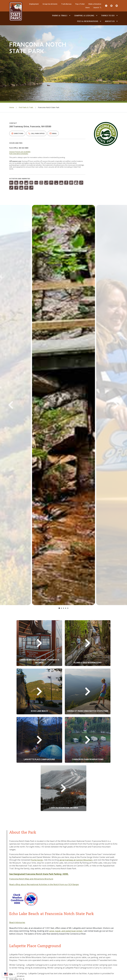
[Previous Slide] (14, 405)
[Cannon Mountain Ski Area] (63, 788)
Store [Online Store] (87, 8)
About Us (110, 21)
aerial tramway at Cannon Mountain (76, 860)
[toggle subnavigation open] (70, 15)
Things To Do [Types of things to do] (108, 15)
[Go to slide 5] (68, 608)
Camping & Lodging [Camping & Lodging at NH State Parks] (84, 15)
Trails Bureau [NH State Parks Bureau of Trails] (66, 4)
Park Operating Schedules (19, 154)
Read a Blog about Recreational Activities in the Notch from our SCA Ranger (44, 884)
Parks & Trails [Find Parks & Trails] (60, 15)
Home (12, 107)
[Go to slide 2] (61, 608)
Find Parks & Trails (26, 107)
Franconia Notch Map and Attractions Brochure (31, 879)
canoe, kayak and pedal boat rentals (66, 931)
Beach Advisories (17, 922)
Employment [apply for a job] (34, 4)
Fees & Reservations (88, 21)
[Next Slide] (113, 405)
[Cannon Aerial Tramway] (39, 643)
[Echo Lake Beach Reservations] (39, 691)
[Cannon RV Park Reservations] (88, 740)
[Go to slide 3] (63, 608)
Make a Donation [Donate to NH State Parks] (95, 4)
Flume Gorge (37, 860)
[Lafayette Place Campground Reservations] (39, 740)
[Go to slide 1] (59, 608)
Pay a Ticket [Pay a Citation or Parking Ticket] (80, 4)
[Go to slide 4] (66, 608)
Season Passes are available (20, 152)
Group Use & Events (50, 4)
